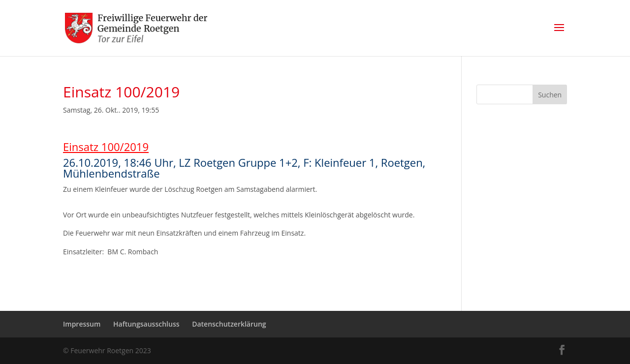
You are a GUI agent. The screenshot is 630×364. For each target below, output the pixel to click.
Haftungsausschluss (146, 324)
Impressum (82, 324)
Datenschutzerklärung (229, 324)
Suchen (550, 95)
